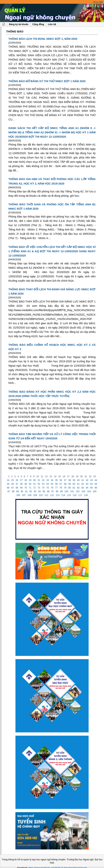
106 (18, 495)
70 (26, 488)
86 (96, 488)
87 (9, 491)
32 (43, 480)
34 (52, 480)
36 (61, 480)
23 (95, 476)
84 (87, 488)
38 (69, 480)
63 (87, 484)
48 (21, 484)
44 (96, 480)
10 (38, 476)
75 (48, 488)
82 (78, 488)
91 (26, 491)
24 (8, 480)
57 (61, 484)
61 (78, 484)
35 (56, 480)
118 (86, 495)
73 (39, 488)
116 (75, 495)
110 (41, 495)
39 (74, 480)
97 (53, 491)
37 (65, 480)
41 (83, 480)
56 (56, 484)
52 (39, 484)
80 (69, 488)
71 (30, 488)
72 (35, 488)
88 (13, 491)
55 (52, 484)
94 (39, 491)
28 (26, 480)
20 (81, 476)
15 (60, 476)
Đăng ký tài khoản (19, 24)
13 (51, 476)
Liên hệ (52, 24)
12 (46, 476)
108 (29, 495)
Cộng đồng (38, 24)
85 (91, 488)
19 (77, 476)
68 (17, 488)
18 (73, 476)
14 (55, 476)
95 (44, 491)
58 (65, 484)
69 (21, 488)
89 (17, 491)
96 (48, 491)
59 (69, 484)
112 (52, 495)
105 (95, 491)
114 (63, 495)
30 (35, 480)
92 (31, 491)
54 (48, 484)
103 (83, 491)
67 (13, 488)
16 (64, 476)
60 (74, 484)
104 (89, 491)
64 (91, 484)
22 (90, 476)
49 (26, 484)
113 (58, 495)
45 (8, 484)
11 (42, 476)
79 (65, 488)
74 (43, 488)
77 (56, 488)
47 (17, 484)
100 (66, 491)
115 (69, 495)
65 (96, 484)
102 (78, 491)
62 (83, 484)
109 (35, 495)
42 (87, 480)
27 (21, 480)
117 (80, 495)
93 (35, 491)
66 (8, 488)
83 (83, 488)
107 (24, 495)
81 (74, 488)
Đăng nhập (98, 2)
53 (43, 484)
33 (48, 480)
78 (61, 488)
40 (78, 480)
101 (72, 491)
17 (68, 476)
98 (57, 491)
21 (86, 476)
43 (91, 480)
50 (30, 484)
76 (52, 488)
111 (46, 495)
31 (39, 480)
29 (30, 480)
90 (22, 491)
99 (61, 491)
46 (13, 484)
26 (17, 480)
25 (13, 480)
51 (35, 484)
